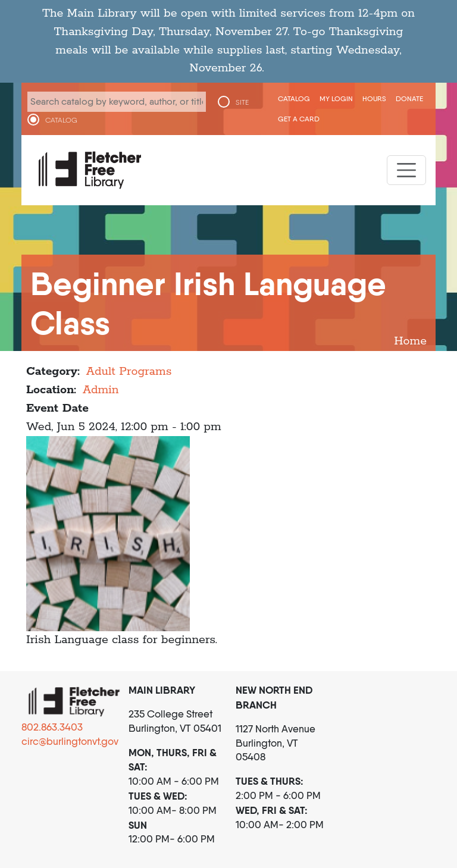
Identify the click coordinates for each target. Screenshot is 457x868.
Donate (409, 98)
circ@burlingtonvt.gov (70, 741)
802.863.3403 (52, 727)
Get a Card (299, 119)
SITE (242, 102)
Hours (374, 98)
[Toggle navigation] (406, 170)
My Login (336, 98)
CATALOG (61, 120)
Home (410, 341)
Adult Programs (129, 372)
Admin (101, 390)
